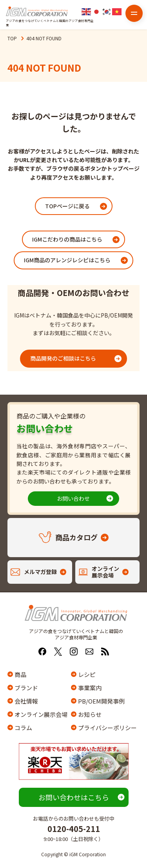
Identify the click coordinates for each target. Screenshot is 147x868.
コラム (23, 728)
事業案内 (90, 688)
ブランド (26, 688)
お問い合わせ (73, 498)
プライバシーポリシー (106, 728)
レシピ (87, 674)
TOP (12, 38)
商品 (20, 674)
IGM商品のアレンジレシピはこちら (67, 260)
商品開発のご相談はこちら (63, 358)
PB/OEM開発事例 (101, 701)
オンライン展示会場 (41, 714)
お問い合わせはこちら (74, 797)
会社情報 (26, 701)
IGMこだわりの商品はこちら (67, 239)
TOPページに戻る (67, 206)
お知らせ (90, 714)
